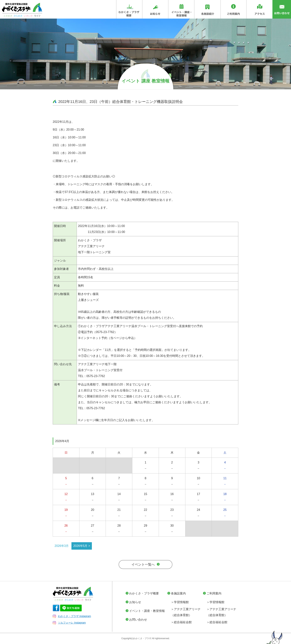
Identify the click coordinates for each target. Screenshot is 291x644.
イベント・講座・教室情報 (147, 611)
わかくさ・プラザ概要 (144, 593)
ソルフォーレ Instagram (69, 623)
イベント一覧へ (143, 564)
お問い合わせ (138, 620)
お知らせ (135, 602)
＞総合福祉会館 (181, 622)
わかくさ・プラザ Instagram (72, 616)
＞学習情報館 (180, 602)
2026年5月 (80, 546)
